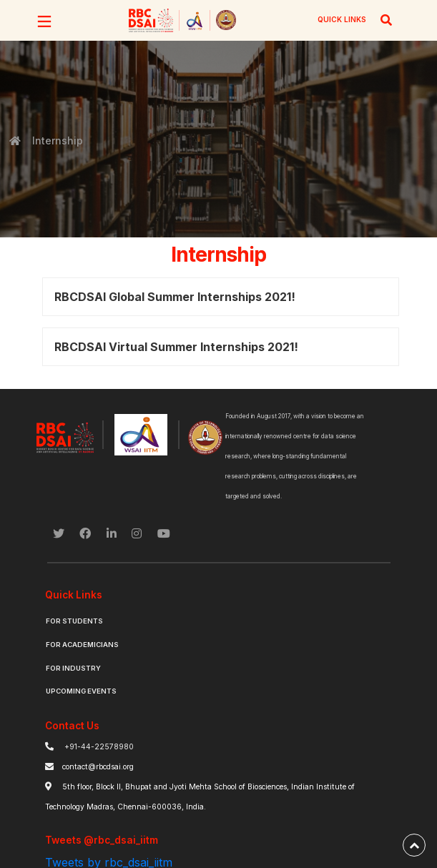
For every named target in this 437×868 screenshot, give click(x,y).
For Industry (73, 668)
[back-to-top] (414, 845)
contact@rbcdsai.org (98, 767)
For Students (74, 621)
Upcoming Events (81, 691)
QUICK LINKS (342, 19)
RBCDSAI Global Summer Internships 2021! (175, 297)
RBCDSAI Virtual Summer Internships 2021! (176, 347)
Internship (57, 140)
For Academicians (82, 645)
